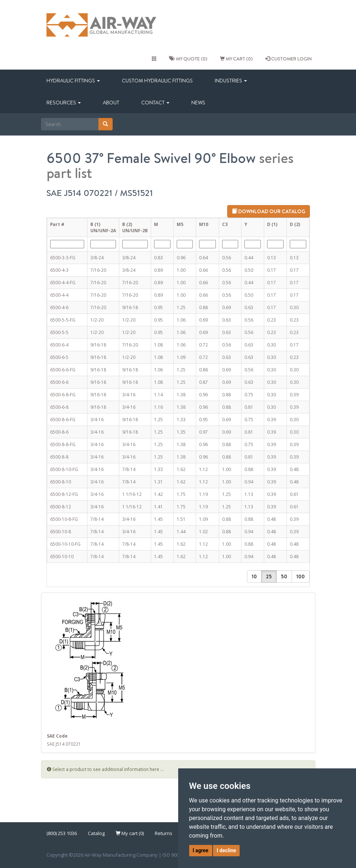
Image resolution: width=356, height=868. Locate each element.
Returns (164, 833)
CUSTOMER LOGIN (288, 59)
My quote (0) (188, 59)
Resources (64, 103)
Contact (155, 103)
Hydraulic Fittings (73, 81)
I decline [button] (226, 850)
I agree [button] (201, 850)
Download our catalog (269, 211)
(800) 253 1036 (62, 833)
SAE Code (57, 736)
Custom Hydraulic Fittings (157, 81)
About (111, 103)
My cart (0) (236, 59)
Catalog (96, 833)
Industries (231, 81)
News (198, 103)
